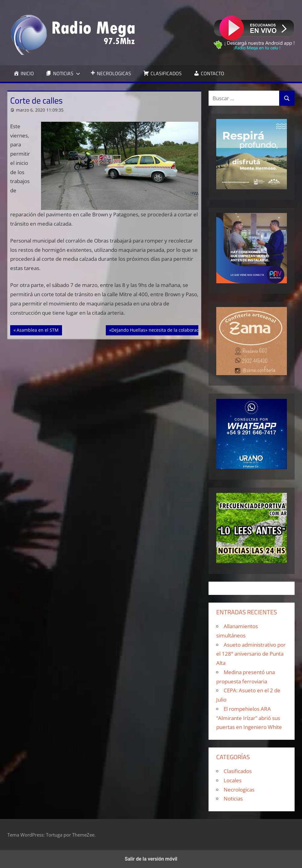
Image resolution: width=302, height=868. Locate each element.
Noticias (233, 798)
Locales (233, 780)
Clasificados (238, 771)
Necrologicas (239, 790)
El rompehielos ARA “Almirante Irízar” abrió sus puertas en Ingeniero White (249, 718)
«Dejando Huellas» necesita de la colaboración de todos (167, 330)
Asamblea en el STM (37, 330)
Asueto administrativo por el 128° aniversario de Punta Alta (251, 654)
